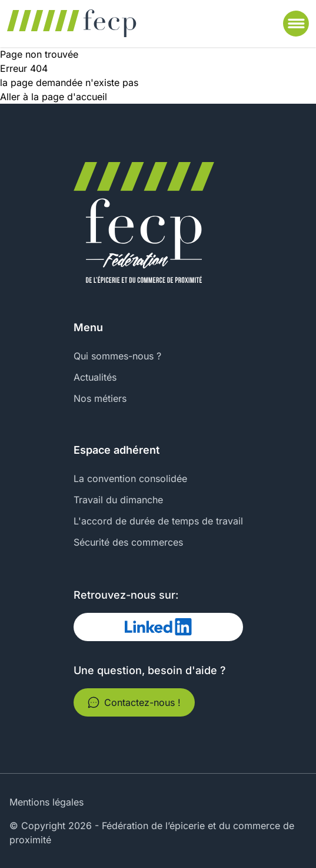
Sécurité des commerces (128, 542)
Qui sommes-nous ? (117, 356)
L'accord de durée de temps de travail (158, 521)
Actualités (95, 377)
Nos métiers (100, 398)
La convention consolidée (130, 478)
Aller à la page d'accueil (54, 97)
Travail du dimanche (118, 500)
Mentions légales (46, 802)
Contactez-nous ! (134, 702)
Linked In (108, 627)
